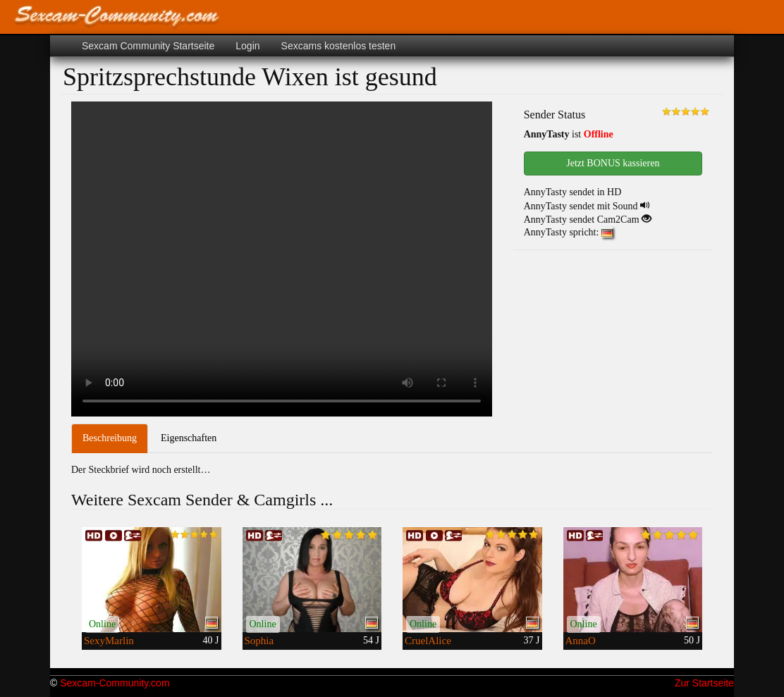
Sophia (259, 641)
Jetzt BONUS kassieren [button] (613, 163)
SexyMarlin (109, 641)
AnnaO (581, 641)
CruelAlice (428, 641)
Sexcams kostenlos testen (339, 46)
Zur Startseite (704, 683)
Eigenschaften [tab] (189, 438)
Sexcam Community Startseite (148, 46)
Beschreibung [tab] (110, 438)
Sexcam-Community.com (115, 683)
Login (247, 46)
